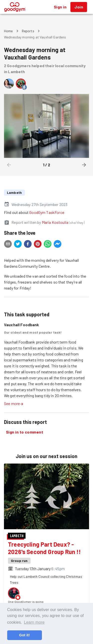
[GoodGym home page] (15, 6)
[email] (8, 245)
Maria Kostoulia (55, 222)
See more (14, 403)
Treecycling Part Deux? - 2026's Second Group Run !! (45, 548)
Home (8, 31)
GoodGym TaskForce (47, 212)
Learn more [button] (34, 622)
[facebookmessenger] (58, 245)
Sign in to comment (25, 432)
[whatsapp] (48, 245)
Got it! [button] (24, 635)
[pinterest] (38, 245)
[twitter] (18, 245)
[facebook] (28, 245)
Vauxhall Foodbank (22, 325)
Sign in (60, 7)
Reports (28, 31)
